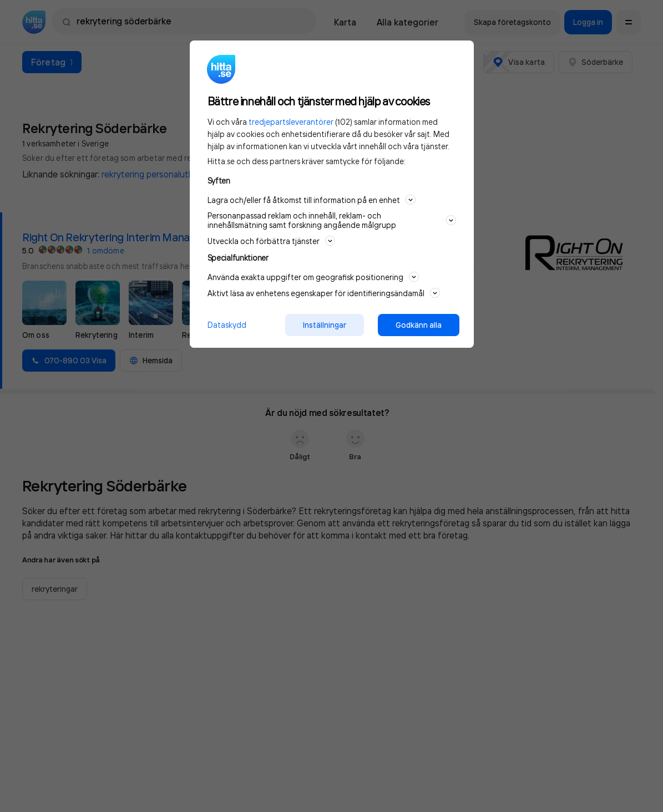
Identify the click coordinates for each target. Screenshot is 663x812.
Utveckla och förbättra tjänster (271, 241)
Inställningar (325, 325)
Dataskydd (227, 325)
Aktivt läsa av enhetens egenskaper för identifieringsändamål (324, 293)
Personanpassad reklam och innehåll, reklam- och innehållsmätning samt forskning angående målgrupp (332, 220)
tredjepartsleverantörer (291, 122)
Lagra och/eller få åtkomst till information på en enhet (312, 200)
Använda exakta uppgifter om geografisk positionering (313, 277)
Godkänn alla (419, 325)
